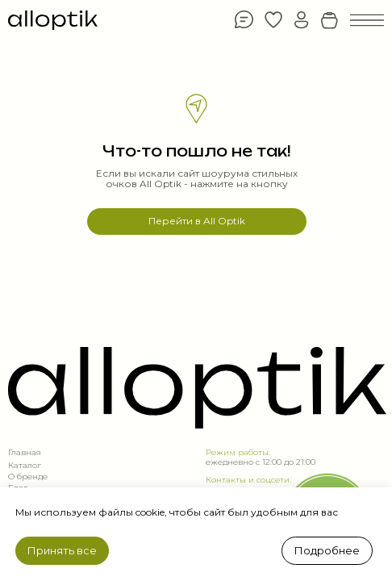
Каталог (25, 465)
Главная (25, 452)
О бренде (28, 477)
